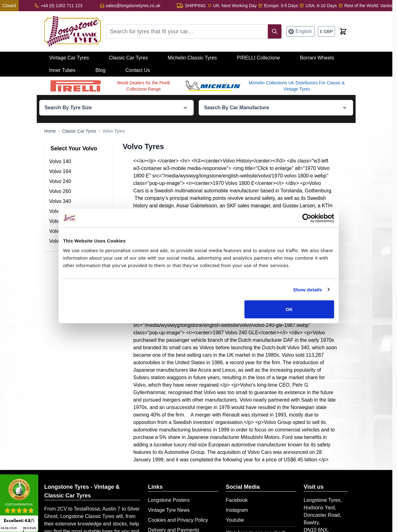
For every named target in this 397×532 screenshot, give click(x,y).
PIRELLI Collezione (259, 58)
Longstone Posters (169, 500)
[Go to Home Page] (50, 131)
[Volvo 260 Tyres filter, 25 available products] (78, 191)
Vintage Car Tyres (69, 58)
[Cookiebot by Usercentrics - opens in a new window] (309, 227)
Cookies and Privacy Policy (178, 520)
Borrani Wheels (317, 58)
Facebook (237, 500)
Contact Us (138, 70)
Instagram (237, 510)
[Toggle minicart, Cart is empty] (343, 31)
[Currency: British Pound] (326, 31)
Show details (310, 298)
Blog (101, 70)
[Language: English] (300, 31)
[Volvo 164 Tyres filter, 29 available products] (78, 172)
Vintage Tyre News (169, 510)
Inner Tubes (62, 70)
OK (291, 318)
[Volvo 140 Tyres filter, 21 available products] (78, 162)
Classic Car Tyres (128, 58)
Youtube (235, 520)
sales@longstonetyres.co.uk (133, 6)
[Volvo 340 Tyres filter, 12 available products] (78, 201)
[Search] (275, 31)
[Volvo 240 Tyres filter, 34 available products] (78, 181)
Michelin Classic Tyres (192, 58)
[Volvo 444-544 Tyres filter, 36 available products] (78, 211)
